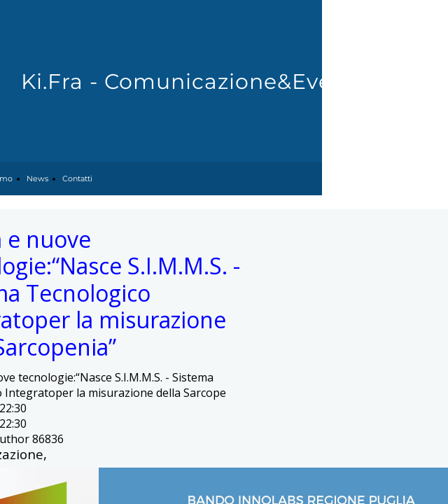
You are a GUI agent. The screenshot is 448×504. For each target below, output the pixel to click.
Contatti (77, 178)
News (37, 178)
